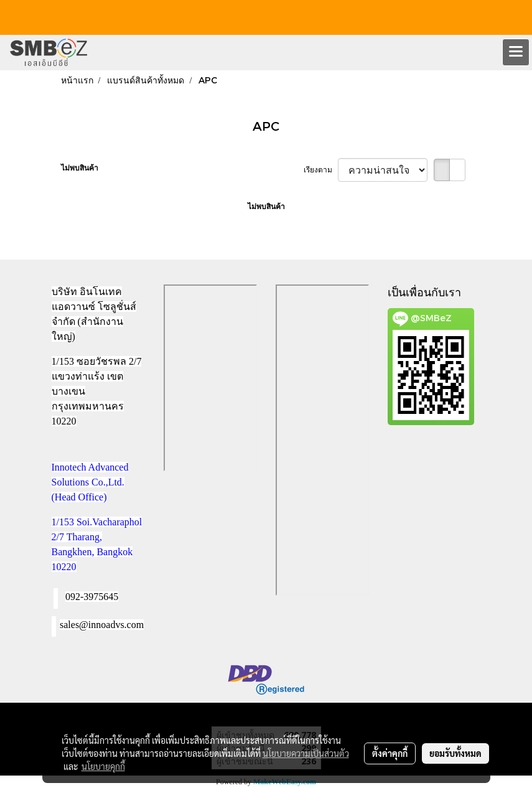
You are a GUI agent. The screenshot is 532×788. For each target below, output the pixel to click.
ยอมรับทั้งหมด (455, 753)
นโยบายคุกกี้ (103, 766)
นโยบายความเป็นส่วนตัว (306, 753)
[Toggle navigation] (516, 52)
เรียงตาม (321, 170)
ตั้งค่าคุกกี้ (390, 753)
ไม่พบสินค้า (80, 168)
